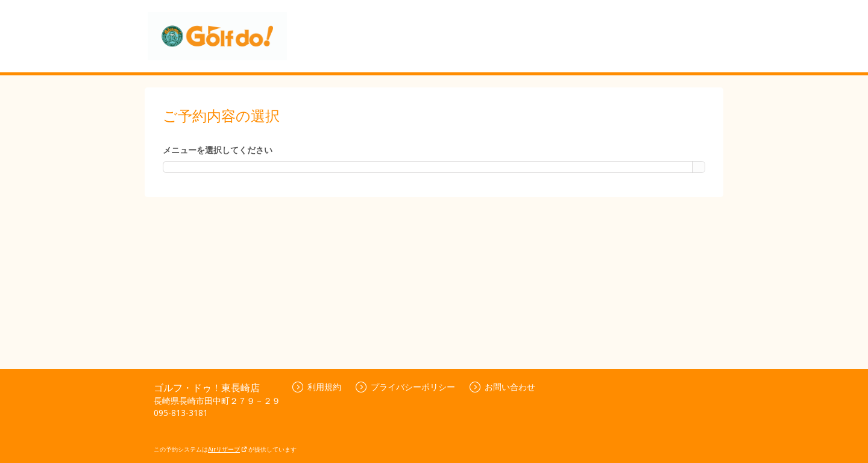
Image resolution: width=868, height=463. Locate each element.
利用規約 (317, 387)
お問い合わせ (502, 387)
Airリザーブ (228, 449)
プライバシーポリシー (405, 387)
